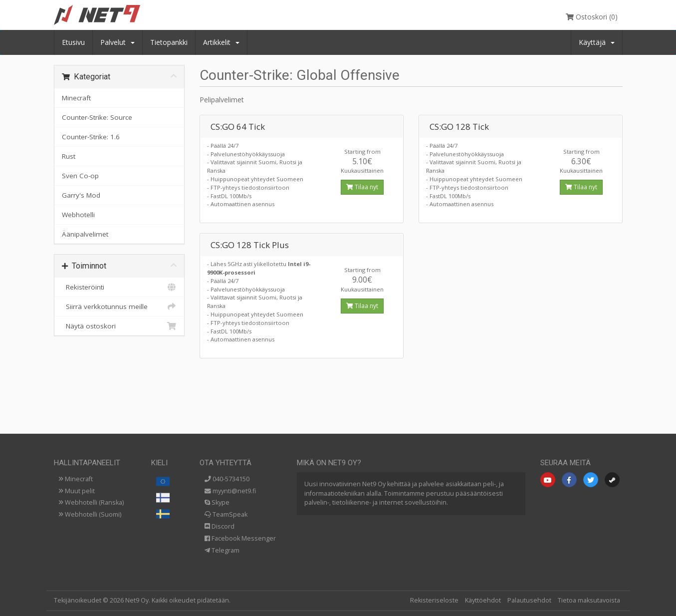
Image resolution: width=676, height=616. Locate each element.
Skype (217, 502)
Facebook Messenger (240, 538)
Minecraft (76, 98)
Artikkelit (221, 42)
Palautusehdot (529, 600)
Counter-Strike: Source (97, 117)
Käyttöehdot (483, 600)
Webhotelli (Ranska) (91, 502)
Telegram (222, 550)
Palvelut (117, 42)
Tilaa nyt (362, 187)
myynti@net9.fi (230, 491)
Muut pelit (77, 491)
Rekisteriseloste (434, 600)
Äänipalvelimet (85, 234)
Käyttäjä (597, 42)
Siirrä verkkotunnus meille (119, 307)
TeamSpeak (226, 514)
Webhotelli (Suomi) (90, 514)
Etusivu (73, 42)
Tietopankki (169, 42)
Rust (69, 156)
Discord (220, 526)
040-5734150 (227, 479)
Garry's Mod (81, 195)
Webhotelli (78, 215)
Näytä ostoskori (119, 326)
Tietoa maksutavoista (589, 600)
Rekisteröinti (119, 287)
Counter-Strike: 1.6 (91, 137)
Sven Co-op (80, 176)
